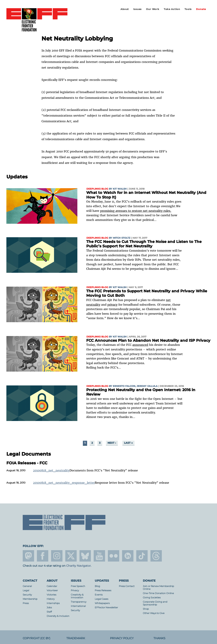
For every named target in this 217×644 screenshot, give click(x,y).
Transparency (79, 602)
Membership (30, 599)
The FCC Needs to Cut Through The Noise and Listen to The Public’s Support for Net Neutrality (144, 244)
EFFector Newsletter (106, 607)
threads (156, 556)
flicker (114, 556)
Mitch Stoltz (122, 238)
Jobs (49, 607)
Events (99, 595)
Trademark (76, 638)
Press (26, 603)
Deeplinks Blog (97, 189)
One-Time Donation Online (158, 593)
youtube (99, 556)
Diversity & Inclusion (58, 616)
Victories (51, 595)
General (27, 586)
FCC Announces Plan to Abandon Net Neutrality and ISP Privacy (148, 340)
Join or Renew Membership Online (158, 588)
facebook (43, 556)
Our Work (153, 9)
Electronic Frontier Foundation (37, 20)
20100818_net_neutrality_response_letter (64, 483)
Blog (97, 586)
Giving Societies (152, 598)
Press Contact (127, 586)
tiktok (142, 556)
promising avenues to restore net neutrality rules (135, 211)
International (78, 606)
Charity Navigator (78, 566)
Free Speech (78, 586)
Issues (137, 9)
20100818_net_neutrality (51, 470)
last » (128, 443)
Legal (26, 590)
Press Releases (103, 590)
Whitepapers (102, 603)
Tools (188, 9)
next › (112, 443)
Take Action (172, 9)
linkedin (128, 556)
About (125, 9)
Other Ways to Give (154, 613)
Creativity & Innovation (77, 596)
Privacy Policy (122, 638)
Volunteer (52, 590)
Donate (201, 9)
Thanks (159, 638)
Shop (146, 609)
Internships (53, 603)
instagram (57, 556)
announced (140, 345)
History (51, 599)
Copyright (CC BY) (36, 638)
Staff (49, 612)
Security (27, 595)
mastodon (28, 556)
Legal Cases (101, 599)
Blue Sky (85, 556)
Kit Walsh (120, 189)
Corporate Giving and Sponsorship (155, 603)
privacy (112, 305)
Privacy (75, 590)
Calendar (52, 586)
